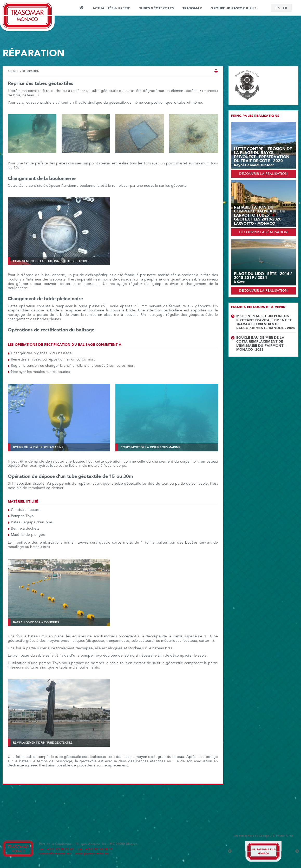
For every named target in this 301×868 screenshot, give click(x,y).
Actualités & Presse (112, 8)
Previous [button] (230, 851)
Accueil (81, 9)
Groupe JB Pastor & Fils (233, 8)
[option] (264, 851)
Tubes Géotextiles (156, 8)
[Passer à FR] (285, 8)
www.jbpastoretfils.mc (92, 854)
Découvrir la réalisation (263, 174)
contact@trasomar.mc (55, 854)
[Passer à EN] (278, 8)
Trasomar (192, 8)
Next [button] (297, 851)
